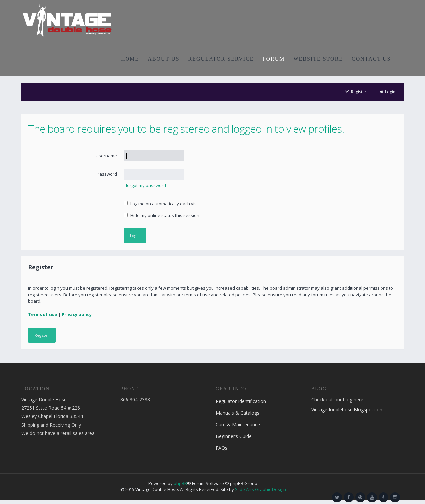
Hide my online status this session (161, 215)
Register (42, 335)
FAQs (222, 448)
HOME (130, 59)
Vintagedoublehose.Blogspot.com (348, 410)
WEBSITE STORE (318, 59)
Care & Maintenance (238, 425)
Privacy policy (77, 314)
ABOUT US (164, 59)
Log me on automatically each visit (161, 204)
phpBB (180, 483)
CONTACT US (371, 59)
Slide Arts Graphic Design (260, 489)
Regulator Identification (241, 401)
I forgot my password (145, 185)
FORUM (274, 59)
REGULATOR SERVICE (221, 59)
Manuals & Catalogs (238, 413)
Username (106, 156)
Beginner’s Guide (234, 436)
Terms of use (42, 314)
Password (107, 174)
